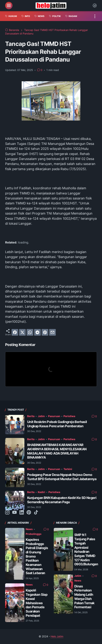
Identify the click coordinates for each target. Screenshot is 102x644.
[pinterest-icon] (29, 513)
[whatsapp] (30, 332)
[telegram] (37, 332)
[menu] (9, 6)
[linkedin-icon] (22, 513)
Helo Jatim (57, 636)
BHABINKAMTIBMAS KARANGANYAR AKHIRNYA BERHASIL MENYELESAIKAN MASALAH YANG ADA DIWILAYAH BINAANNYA (57, 451)
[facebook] (15, 332)
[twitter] (22, 332)
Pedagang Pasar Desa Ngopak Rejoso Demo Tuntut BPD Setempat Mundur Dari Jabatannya (62, 477)
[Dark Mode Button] (95, 6)
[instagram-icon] (7, 513)
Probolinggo (34, 534)
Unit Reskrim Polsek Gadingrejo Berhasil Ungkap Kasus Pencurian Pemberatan (57, 424)
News (29, 529)
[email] (52, 332)
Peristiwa (69, 416)
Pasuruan (54, 416)
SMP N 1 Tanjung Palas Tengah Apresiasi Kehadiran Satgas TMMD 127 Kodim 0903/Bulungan (86, 549)
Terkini (68, 469)
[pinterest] (45, 332)
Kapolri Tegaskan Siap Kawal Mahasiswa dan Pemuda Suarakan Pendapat (37, 603)
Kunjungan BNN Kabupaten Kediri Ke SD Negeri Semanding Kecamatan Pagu (62, 500)
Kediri (41, 492)
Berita (31, 416)
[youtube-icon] (14, 513)
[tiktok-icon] (36, 513)
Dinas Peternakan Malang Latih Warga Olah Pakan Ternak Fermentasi (84, 597)
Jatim (41, 416)
